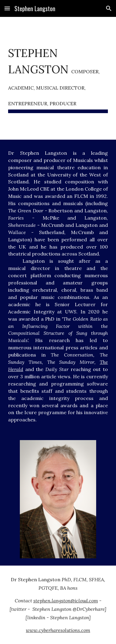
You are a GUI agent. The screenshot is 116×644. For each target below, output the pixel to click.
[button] (7, 8)
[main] (58, 78)
